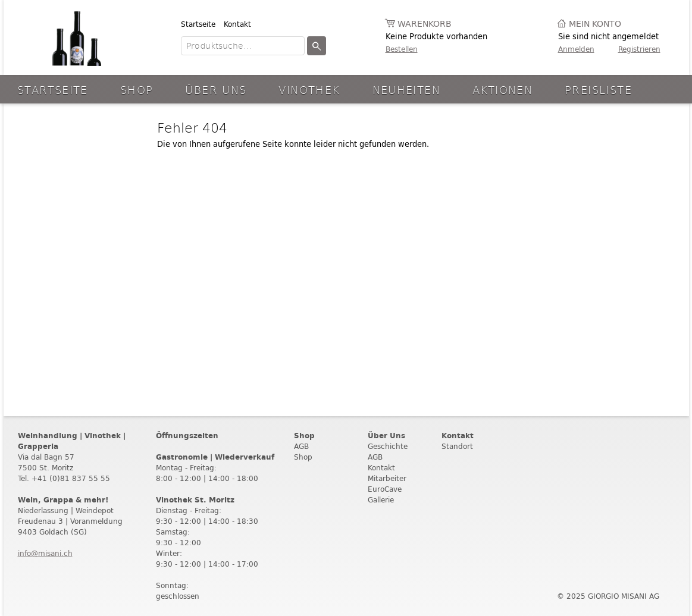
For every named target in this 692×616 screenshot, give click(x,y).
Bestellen (402, 49)
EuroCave (385, 489)
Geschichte (388, 446)
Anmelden (576, 49)
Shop (137, 89)
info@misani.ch (45, 553)
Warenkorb (425, 24)
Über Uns (216, 89)
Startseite (198, 24)
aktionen (502, 89)
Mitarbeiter (387, 478)
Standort (457, 446)
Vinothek (309, 89)
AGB (301, 446)
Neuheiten (406, 89)
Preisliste (598, 89)
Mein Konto (595, 24)
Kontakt (237, 24)
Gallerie (381, 500)
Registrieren (639, 49)
